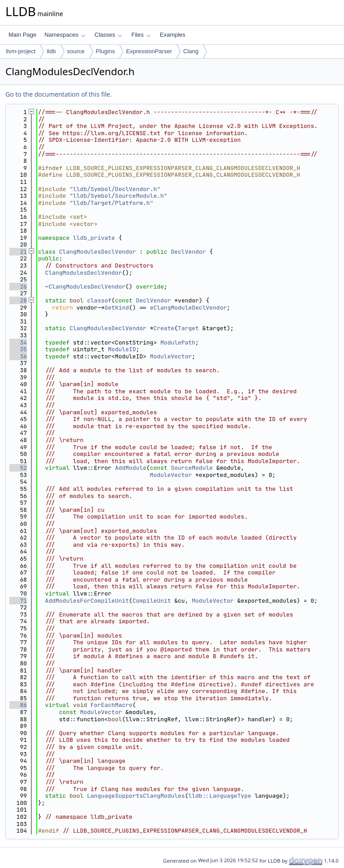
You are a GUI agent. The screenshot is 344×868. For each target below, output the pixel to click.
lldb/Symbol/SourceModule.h (118, 196)
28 (18, 300)
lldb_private (94, 238)
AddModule (131, 468)
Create (164, 328)
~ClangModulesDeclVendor (85, 287)
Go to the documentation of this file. (58, 94)
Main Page (22, 35)
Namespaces (65, 35)
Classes (108, 35)
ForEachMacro (112, 705)
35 (18, 349)
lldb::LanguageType (219, 796)
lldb (51, 51)
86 (18, 705)
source (76, 51)
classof (99, 300)
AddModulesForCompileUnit (87, 601)
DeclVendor (188, 252)
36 (18, 356)
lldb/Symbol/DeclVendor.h (115, 189)
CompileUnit (152, 601)
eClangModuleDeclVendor (189, 308)
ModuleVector (171, 356)
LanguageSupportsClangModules (136, 796)
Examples (173, 35)
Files (141, 35)
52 (18, 468)
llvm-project (21, 51)
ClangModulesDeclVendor (98, 252)
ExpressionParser (149, 51)
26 (18, 287)
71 (18, 601)
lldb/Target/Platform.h (112, 203)
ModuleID (122, 349)
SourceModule (192, 468)
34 (18, 343)
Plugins (105, 51)
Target (188, 328)
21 (18, 252)
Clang (191, 51)
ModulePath (178, 343)
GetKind (117, 308)
